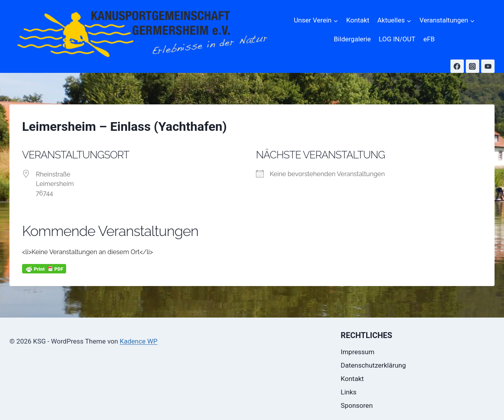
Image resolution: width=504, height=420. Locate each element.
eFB (429, 39)
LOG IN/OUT (397, 39)
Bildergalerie (352, 39)
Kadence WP (139, 341)
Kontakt (358, 20)
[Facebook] (457, 66)
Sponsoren (357, 405)
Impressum (358, 352)
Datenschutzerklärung (373, 365)
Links (348, 392)
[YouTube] (488, 66)
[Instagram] (472, 66)
